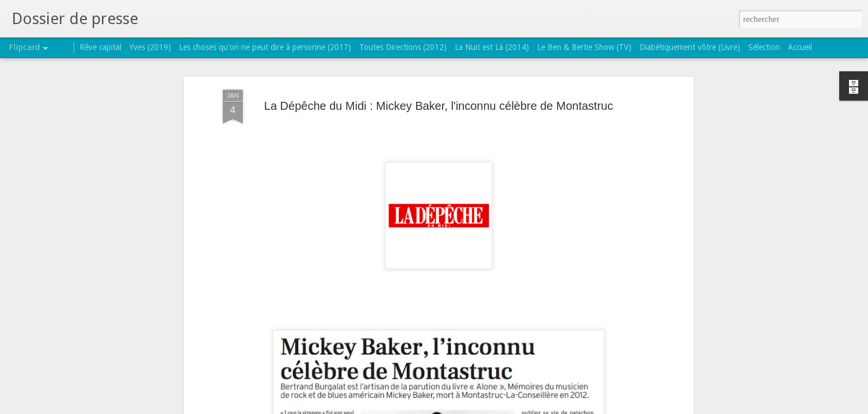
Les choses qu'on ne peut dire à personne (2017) (265, 47)
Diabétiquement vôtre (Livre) (690, 47)
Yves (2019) (150, 47)
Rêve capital (100, 47)
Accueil (800, 47)
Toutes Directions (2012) (403, 47)
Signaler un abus (509, 408)
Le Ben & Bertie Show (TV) (584, 47)
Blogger (470, 408)
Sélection (764, 47)
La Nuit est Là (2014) (492, 47)
